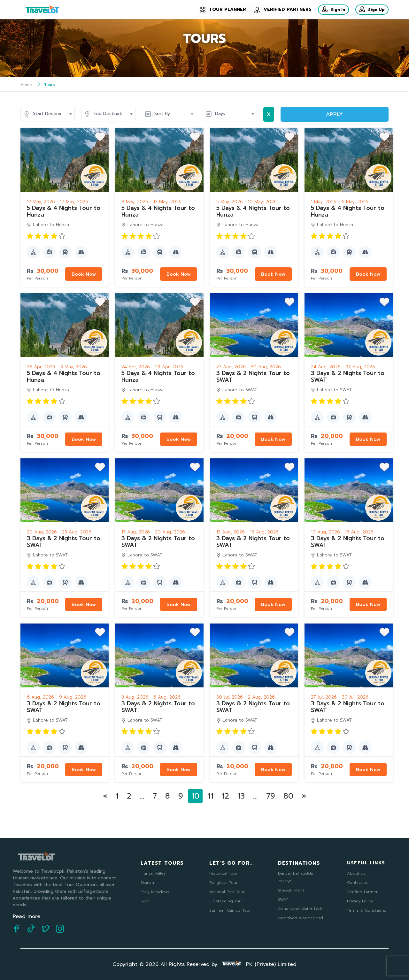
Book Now (83, 274)
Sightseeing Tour (226, 901)
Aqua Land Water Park (300, 908)
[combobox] (96, 114)
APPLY (357, 114)
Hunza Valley (153, 873)
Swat (145, 901)
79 (271, 796)
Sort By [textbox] (208, 114)
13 (241, 796)
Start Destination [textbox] (97, 114)
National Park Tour (227, 892)
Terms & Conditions (367, 910)
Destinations (299, 863)
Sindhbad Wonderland (301, 918)
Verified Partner (362, 892)
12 (225, 796)
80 (288, 796)
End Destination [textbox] (156, 114)
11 (211, 796)
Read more (27, 916)
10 (195, 796)
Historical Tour (223, 873)
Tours (50, 85)
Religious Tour (224, 882)
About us (356, 873)
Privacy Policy (360, 901)
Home (26, 85)
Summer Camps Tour (230, 910)
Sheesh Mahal (292, 890)
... (142, 796)
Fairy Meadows (155, 892)
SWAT (283, 899)
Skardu (147, 882)
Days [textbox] (265, 114)
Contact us (358, 882)
